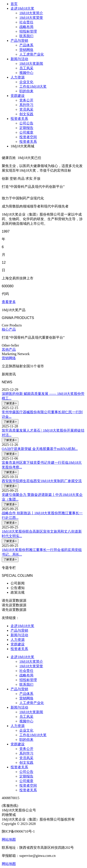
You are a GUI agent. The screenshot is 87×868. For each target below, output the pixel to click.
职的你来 (26, 91)
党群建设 (18, 96)
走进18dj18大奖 (22, 8)
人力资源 (18, 77)
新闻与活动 (19, 59)
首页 (14, 4)
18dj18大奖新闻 (31, 64)
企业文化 (26, 82)
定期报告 (26, 128)
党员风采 (26, 109)
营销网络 (26, 50)
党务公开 (26, 100)
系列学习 (26, 105)
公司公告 (26, 123)
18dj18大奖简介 (31, 13)
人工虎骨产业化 (32, 54)
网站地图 (9, 864)
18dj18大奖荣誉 (31, 18)
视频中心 (26, 73)
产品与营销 (19, 41)
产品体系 (26, 45)
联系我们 (26, 36)
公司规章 (26, 132)
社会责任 (26, 22)
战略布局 (26, 27)
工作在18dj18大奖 (33, 86)
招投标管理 (28, 31)
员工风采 (26, 68)
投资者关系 (19, 119)
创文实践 (26, 114)
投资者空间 (28, 137)
